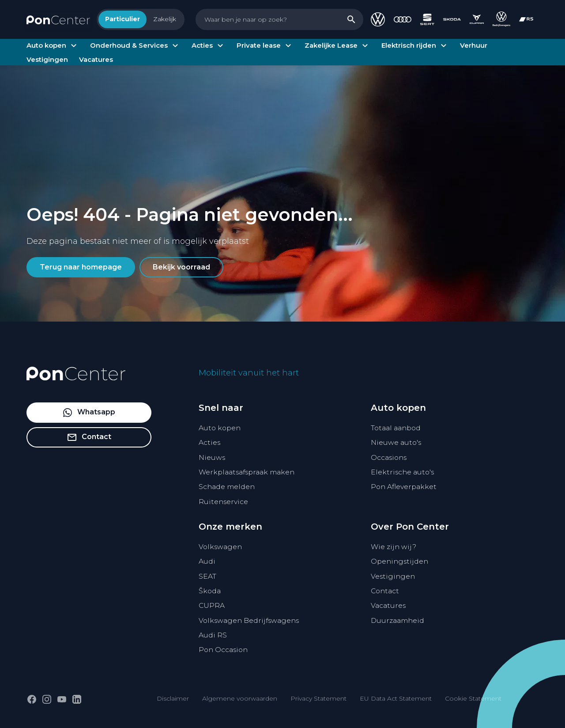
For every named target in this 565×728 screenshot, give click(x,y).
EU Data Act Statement (396, 698)
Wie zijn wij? (394, 547)
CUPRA (212, 605)
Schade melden (227, 487)
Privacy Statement (318, 698)
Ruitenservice (223, 502)
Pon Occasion (223, 650)
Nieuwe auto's (396, 442)
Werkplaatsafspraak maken (247, 472)
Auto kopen (220, 428)
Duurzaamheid (397, 620)
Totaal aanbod (396, 428)
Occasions (389, 457)
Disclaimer (173, 698)
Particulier (122, 19)
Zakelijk (165, 19)
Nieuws (212, 457)
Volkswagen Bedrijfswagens (249, 620)
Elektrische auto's (402, 472)
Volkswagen (220, 547)
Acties (209, 442)
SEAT (207, 576)
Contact (385, 591)
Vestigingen (393, 576)
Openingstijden (399, 561)
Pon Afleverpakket (404, 487)
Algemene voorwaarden (240, 698)
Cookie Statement (473, 698)
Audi (207, 561)
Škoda (210, 591)
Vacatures (388, 605)
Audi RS (213, 635)
